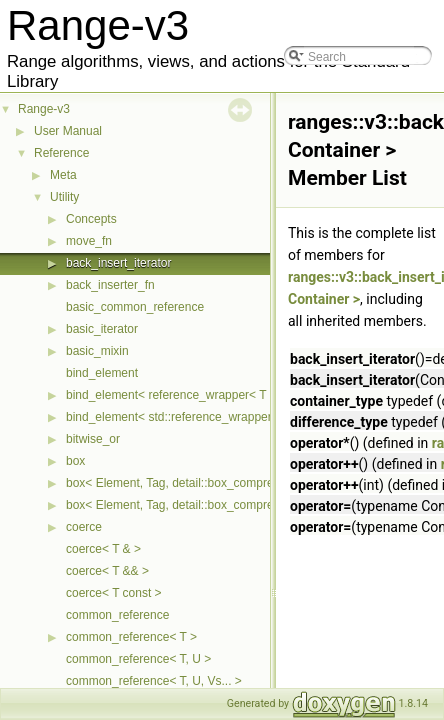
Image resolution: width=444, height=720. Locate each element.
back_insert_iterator (118, 263)
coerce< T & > (103, 549)
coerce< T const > (114, 593)
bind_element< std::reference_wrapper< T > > (188, 417)
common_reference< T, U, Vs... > (154, 681)
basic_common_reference (135, 307)
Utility (64, 197)
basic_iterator (102, 329)
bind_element (102, 373)
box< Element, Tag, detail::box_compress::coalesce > (208, 483)
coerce (84, 527)
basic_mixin (97, 351)
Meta (63, 175)
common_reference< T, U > (138, 659)
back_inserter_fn (110, 285)
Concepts (91, 219)
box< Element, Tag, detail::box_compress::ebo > (194, 505)
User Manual (68, 131)
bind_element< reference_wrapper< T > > (176, 395)
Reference (61, 153)
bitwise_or (93, 439)
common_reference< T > (131, 637)
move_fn (89, 241)
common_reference (117, 615)
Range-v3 (44, 109)
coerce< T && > (107, 571)
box (75, 461)
